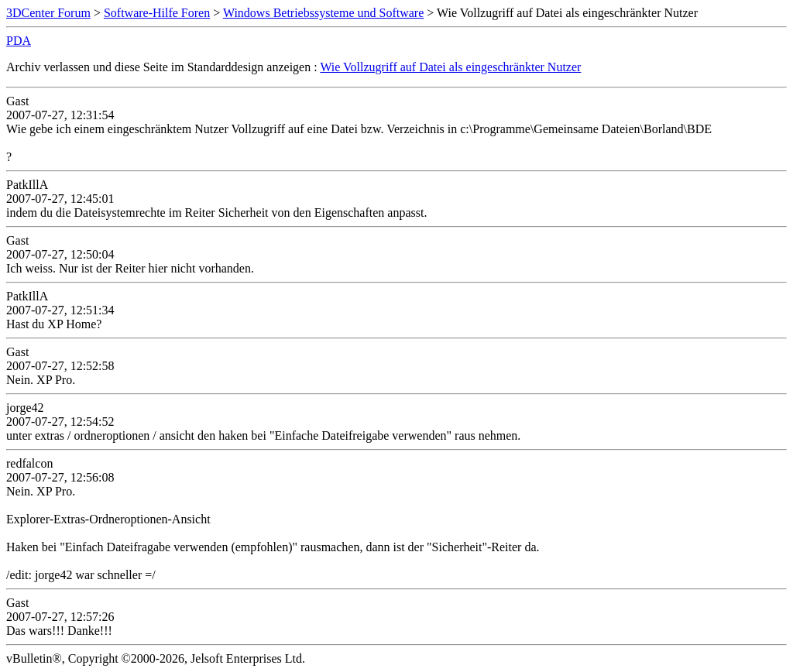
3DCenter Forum (48, 13)
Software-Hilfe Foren (157, 13)
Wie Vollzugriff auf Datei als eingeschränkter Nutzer (450, 67)
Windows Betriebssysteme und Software (323, 13)
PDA (19, 41)
